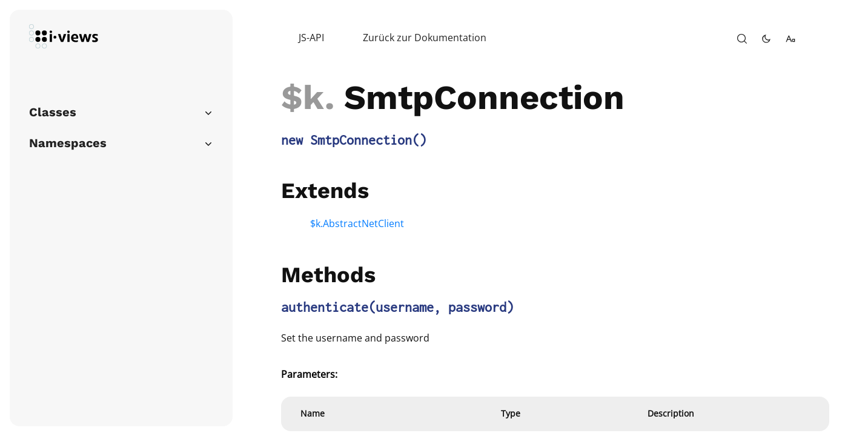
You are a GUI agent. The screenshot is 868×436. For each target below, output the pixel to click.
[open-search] (742, 39)
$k (303, 97)
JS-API (311, 38)
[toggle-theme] (766, 39)
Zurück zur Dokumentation (425, 38)
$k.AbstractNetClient (357, 223)
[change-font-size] (790, 39)
